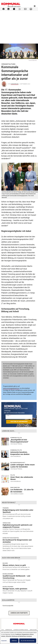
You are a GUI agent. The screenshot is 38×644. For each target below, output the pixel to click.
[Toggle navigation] (35, 6)
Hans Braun (15, 84)
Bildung (5, 563)
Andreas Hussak (18, 494)
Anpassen (4, 641)
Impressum (9, 630)
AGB (2, 630)
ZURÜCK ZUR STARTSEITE (19, 613)
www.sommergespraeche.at (11, 388)
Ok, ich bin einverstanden (28, 641)
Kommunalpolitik (16, 438)
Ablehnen (14, 641)
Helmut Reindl (18, 444)
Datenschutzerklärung (21, 630)
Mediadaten (33, 630)
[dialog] (19, 637)
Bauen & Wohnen (8, 574)
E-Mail (8, 416)
